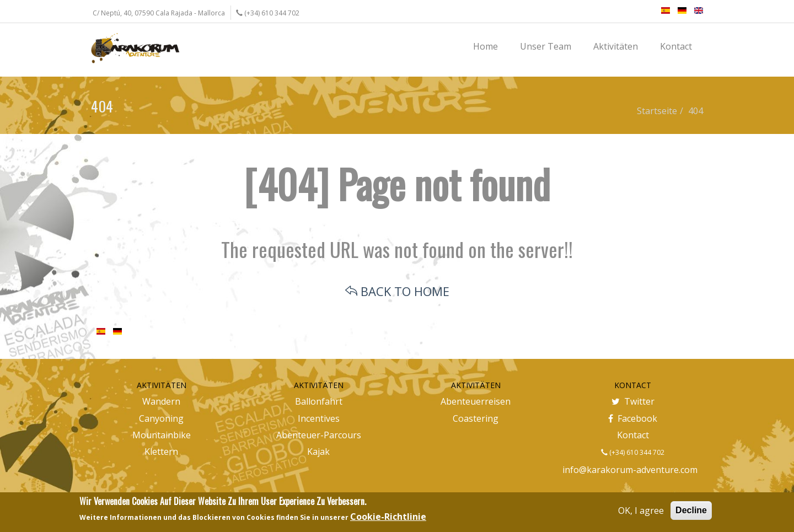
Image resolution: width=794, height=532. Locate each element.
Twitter (633, 401)
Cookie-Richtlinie (388, 517)
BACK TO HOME (397, 291)
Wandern (161, 401)
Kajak (318, 452)
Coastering (476, 418)
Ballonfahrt (319, 401)
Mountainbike (162, 435)
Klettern (161, 452)
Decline (691, 510)
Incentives (319, 418)
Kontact (633, 435)
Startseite (657, 111)
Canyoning (161, 418)
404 (696, 111)
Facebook (633, 418)
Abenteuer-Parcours (319, 435)
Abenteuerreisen (476, 401)
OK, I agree (641, 510)
